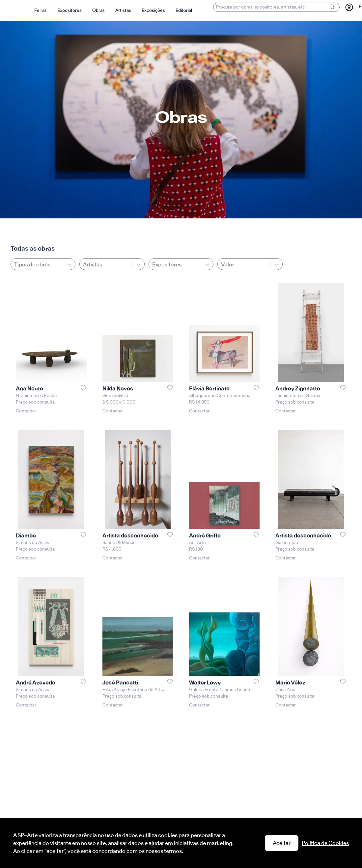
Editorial (184, 10)
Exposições (153, 10)
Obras (98, 10)
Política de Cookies (325, 843)
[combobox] (84, 264)
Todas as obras (33, 248)
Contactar (26, 411)
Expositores (70, 10)
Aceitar (282, 843)
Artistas (123, 10)
